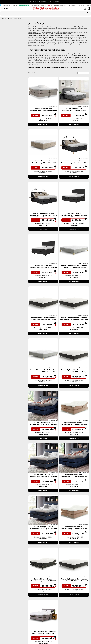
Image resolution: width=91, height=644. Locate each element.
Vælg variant (43, 125)
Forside (4, 18)
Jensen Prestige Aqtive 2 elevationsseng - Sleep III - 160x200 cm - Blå (74, 476)
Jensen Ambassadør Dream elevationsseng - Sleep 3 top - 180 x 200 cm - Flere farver (43, 215)
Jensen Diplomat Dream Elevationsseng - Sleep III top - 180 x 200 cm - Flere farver (43, 111)
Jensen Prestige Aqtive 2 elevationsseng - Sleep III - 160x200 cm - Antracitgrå (43, 529)
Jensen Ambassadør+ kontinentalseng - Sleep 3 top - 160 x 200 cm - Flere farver (43, 163)
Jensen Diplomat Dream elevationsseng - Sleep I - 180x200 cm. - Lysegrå (43, 581)
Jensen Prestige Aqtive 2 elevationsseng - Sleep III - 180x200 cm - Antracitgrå (43, 476)
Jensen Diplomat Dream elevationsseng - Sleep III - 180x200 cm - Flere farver (43, 267)
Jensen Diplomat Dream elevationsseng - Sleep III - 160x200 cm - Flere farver (74, 215)
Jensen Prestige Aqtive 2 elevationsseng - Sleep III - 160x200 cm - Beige (74, 529)
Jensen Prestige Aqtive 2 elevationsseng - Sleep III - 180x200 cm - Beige (74, 424)
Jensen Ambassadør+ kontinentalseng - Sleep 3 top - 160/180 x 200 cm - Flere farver (74, 111)
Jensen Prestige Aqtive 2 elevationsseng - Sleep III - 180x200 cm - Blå (43, 424)
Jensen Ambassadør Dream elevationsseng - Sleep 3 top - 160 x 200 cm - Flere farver (74, 163)
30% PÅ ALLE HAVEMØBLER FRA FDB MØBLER (45, 2)
